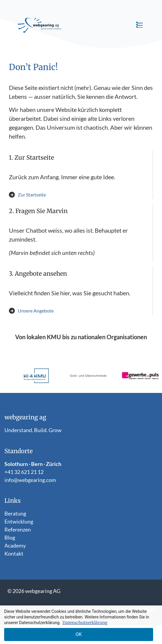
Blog (10, 537)
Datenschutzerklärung (85, 623)
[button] (139, 25)
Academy (15, 545)
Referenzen (18, 529)
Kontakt (14, 553)
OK (79, 634)
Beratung (15, 513)
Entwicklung (19, 521)
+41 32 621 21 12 (24, 472)
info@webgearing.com (30, 480)
